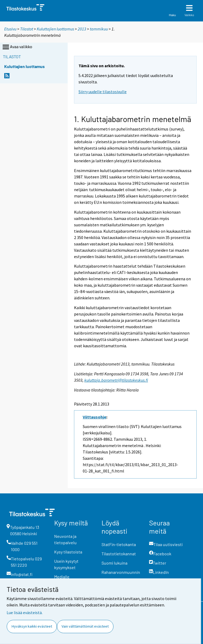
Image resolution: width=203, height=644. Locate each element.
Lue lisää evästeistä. (25, 613)
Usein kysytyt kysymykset (66, 564)
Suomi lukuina (114, 563)
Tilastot (27, 29)
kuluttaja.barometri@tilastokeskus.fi (116, 380)
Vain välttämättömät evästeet (85, 626)
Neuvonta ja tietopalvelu (65, 539)
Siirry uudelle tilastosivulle (103, 92)
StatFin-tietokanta (119, 544)
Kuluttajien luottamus (55, 29)
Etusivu (10, 29)
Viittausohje (94, 417)
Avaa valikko (17, 47)
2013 (82, 29)
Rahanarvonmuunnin (121, 572)
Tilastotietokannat (119, 554)
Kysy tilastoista (68, 552)
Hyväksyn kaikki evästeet (32, 626)
